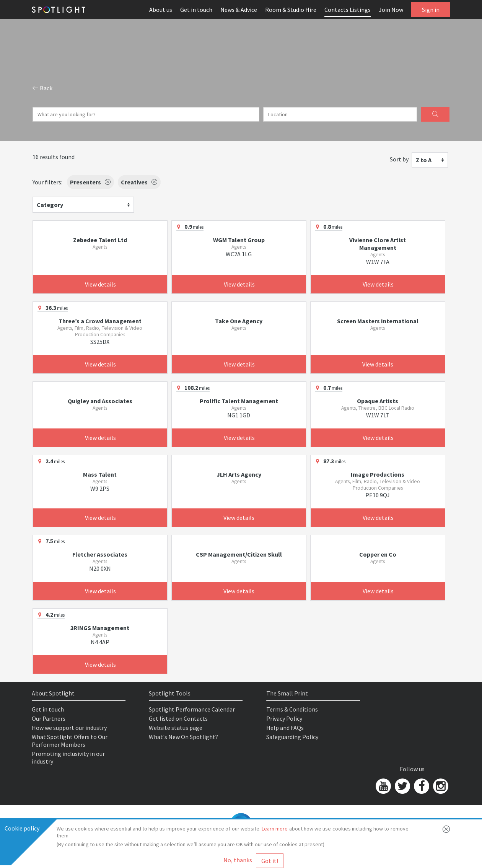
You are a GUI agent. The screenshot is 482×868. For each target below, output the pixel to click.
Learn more (275, 829)
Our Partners (49, 718)
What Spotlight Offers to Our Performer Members (70, 741)
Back (42, 88)
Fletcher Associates (100, 554)
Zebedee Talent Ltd (100, 240)
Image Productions (378, 474)
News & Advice (239, 10)
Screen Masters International (378, 321)
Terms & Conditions (292, 709)
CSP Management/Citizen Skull (239, 554)
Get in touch (196, 10)
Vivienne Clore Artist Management (378, 244)
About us (161, 10)
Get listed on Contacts (178, 718)
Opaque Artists (378, 401)
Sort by (399, 159)
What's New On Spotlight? (183, 737)
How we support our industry (69, 728)
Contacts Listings (348, 10)
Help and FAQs (285, 728)
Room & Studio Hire (291, 10)
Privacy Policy (284, 718)
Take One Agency (239, 321)
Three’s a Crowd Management (100, 321)
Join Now (391, 10)
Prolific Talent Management (239, 401)
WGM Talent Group (239, 240)
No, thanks (238, 860)
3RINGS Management (100, 628)
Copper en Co (378, 554)
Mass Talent (100, 474)
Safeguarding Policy (292, 737)
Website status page (176, 728)
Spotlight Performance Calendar (192, 709)
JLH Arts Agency (239, 474)
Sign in (431, 10)
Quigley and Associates (100, 401)
